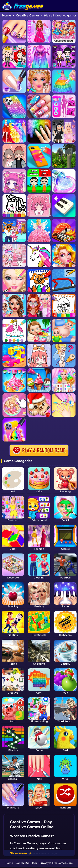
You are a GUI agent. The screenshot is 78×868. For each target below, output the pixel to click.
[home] (23, 2)
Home (7, 15)
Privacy (44, 863)
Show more (21, 853)
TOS (34, 863)
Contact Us (22, 863)
